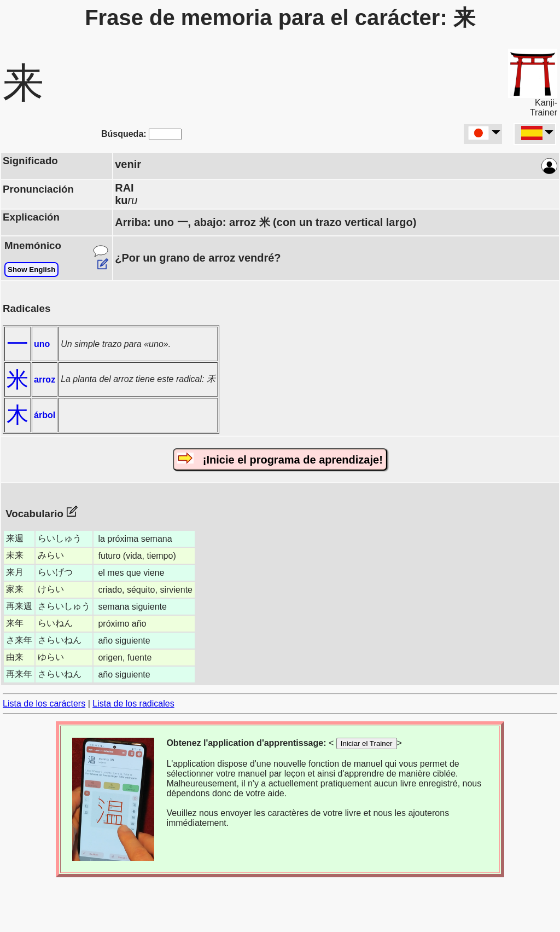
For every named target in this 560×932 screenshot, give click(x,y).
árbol (45, 415)
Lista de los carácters (44, 704)
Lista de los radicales (133, 704)
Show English (31, 270)
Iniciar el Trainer (367, 743)
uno (42, 344)
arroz (45, 380)
